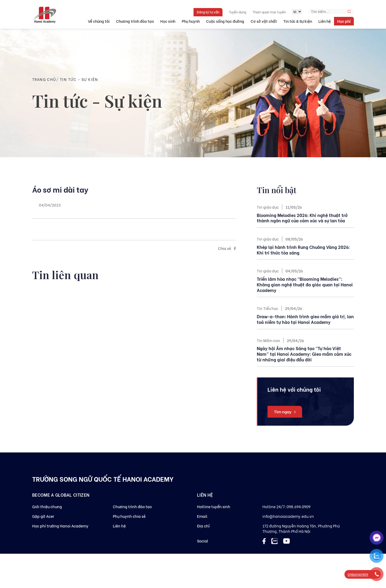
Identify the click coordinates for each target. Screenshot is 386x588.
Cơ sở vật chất (264, 21)
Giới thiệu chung (47, 506)
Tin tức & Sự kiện (298, 21)
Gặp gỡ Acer (43, 516)
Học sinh (168, 21)
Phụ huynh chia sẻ (129, 516)
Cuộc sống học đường (225, 21)
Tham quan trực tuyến (269, 12)
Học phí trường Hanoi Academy (60, 526)
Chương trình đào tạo (135, 21)
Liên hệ (325, 21)
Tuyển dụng (237, 12)
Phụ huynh (191, 21)
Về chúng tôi (99, 21)
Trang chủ (44, 79)
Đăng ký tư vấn (208, 12)
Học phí (344, 21)
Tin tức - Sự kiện (79, 79)
